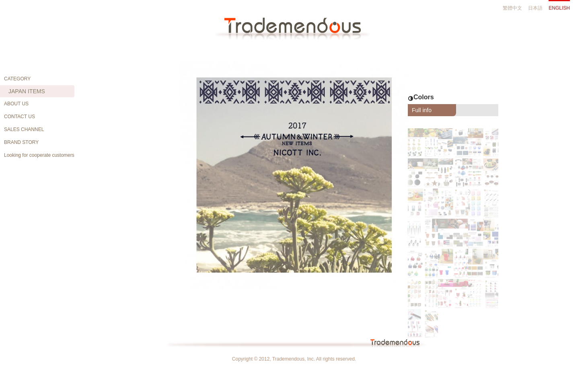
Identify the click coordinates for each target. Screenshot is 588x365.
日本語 (535, 8)
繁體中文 (512, 8)
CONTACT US (20, 117)
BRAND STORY (21, 142)
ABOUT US (16, 104)
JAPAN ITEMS (27, 91)
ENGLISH (559, 8)
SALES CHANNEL (24, 129)
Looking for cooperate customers (39, 155)
